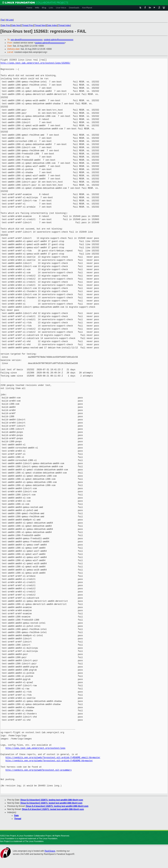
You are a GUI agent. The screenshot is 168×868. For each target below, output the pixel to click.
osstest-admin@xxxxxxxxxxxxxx (58, 40)
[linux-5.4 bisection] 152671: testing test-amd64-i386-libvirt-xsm (52, 800)
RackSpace (50, 851)
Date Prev (5, 25)
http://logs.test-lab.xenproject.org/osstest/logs (36, 748)
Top (3, 20)
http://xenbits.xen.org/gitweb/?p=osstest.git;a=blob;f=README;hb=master (49, 761)
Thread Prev (27, 25)
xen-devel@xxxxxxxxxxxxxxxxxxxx (27, 40)
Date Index (52, 25)
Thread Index (64, 25)
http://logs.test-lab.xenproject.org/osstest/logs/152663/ (35, 63)
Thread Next (40, 25)
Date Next (16, 25)
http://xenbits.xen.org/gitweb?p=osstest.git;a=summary (39, 770)
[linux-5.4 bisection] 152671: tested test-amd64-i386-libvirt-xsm (51, 803)
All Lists (10, 20)
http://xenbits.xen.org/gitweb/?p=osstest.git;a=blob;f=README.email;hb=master (53, 758)
